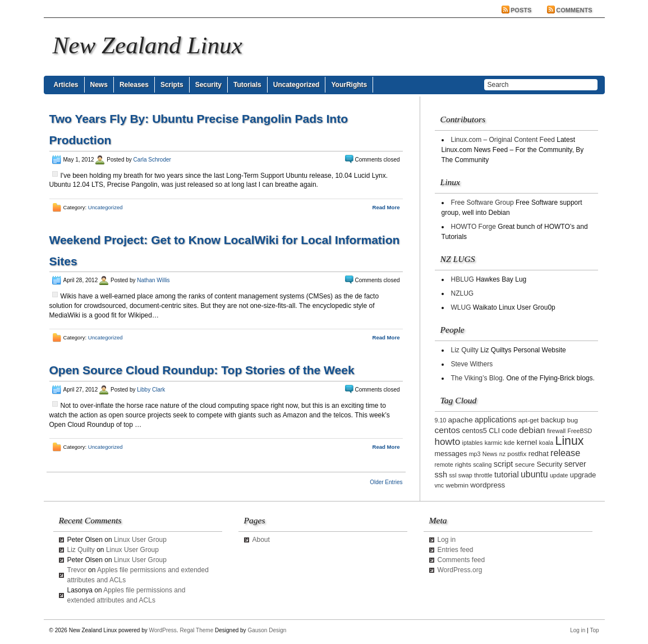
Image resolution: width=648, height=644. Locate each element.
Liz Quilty (465, 350)
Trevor (77, 570)
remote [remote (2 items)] (444, 464)
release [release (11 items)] (565, 453)
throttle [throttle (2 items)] (483, 475)
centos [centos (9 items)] (448, 430)
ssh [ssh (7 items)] (441, 475)
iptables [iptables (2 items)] (473, 443)
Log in (447, 540)
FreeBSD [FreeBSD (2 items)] (580, 431)
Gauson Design (267, 630)
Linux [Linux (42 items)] (570, 441)
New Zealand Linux (148, 45)
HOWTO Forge (474, 227)
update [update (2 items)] (559, 475)
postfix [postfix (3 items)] (517, 454)
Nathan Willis (153, 280)
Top (594, 630)
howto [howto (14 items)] (448, 441)
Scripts (172, 85)
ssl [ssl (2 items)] (452, 475)
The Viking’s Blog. (478, 378)
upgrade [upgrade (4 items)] (583, 475)
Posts (521, 10)
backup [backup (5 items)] (553, 420)
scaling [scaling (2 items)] (482, 464)
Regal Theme (196, 630)
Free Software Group (482, 203)
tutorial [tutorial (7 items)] (507, 475)
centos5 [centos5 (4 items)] (474, 431)
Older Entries (386, 482)
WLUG (461, 307)
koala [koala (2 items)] (546, 443)
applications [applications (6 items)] (495, 420)
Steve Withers (472, 364)
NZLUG (463, 293)
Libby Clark (151, 390)
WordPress (163, 630)
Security (208, 85)
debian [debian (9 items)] (532, 430)
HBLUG (463, 279)
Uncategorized (297, 85)
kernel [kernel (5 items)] (527, 442)
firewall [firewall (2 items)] (556, 431)
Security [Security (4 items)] (549, 464)
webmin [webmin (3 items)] (457, 485)
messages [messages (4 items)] (451, 454)
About (261, 540)
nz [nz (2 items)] (502, 454)
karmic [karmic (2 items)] (493, 443)
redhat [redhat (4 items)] (539, 454)
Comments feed (461, 560)
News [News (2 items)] (490, 454)
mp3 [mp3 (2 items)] (475, 454)
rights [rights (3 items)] (463, 464)
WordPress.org (460, 570)
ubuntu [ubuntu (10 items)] (534, 474)
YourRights (349, 85)
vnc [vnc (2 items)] (440, 485)
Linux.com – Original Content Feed (503, 140)
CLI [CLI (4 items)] (494, 431)
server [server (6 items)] (575, 464)
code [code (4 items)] (509, 431)
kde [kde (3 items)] (509, 442)
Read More (386, 207)
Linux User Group (140, 540)
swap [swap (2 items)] (465, 475)
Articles (66, 85)
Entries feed (456, 550)
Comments (574, 10)
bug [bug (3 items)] (572, 420)
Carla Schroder (152, 160)
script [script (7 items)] (504, 464)
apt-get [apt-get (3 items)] (529, 420)
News (99, 85)
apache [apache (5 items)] (461, 420)
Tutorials (247, 85)
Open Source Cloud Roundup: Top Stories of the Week (202, 370)
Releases (134, 85)
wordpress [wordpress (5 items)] (488, 485)
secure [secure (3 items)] (525, 464)
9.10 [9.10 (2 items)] (441, 420)
